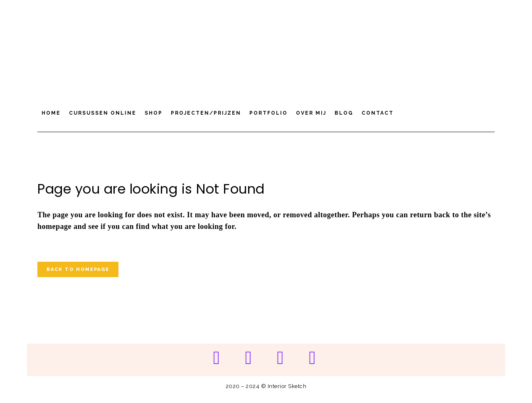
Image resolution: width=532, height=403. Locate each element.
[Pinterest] (216, 358)
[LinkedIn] (312, 358)
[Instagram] (248, 358)
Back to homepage (78, 269)
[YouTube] (280, 358)
